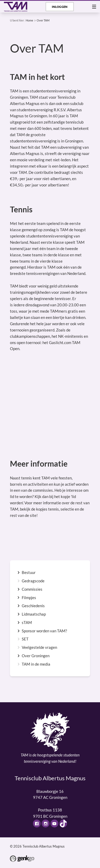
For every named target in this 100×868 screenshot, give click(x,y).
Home (29, 20)
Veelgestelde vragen (39, 647)
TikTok (63, 823)
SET (25, 639)
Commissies (32, 589)
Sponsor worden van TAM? (44, 631)
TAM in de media (36, 664)
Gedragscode (33, 581)
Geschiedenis (33, 606)
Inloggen (60, 7)
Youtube (54, 823)
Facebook (37, 823)
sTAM (27, 623)
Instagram (46, 823)
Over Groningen (36, 656)
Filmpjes (29, 598)
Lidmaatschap (34, 614)
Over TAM (43, 20)
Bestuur (29, 573)
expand (18, 573)
